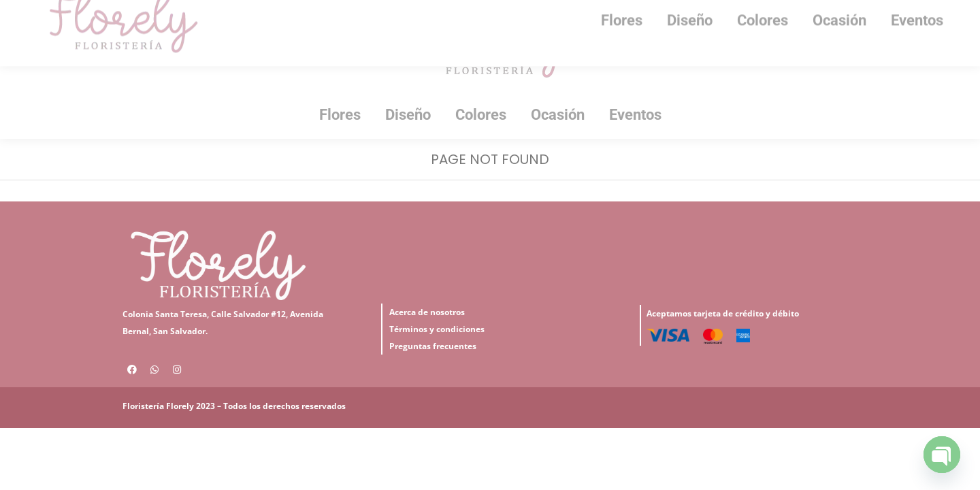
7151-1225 (256, 12)
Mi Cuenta (168, 13)
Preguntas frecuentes (433, 371)
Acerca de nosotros (427, 337)
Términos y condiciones (437, 354)
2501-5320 (339, 12)
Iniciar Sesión (85, 13)
